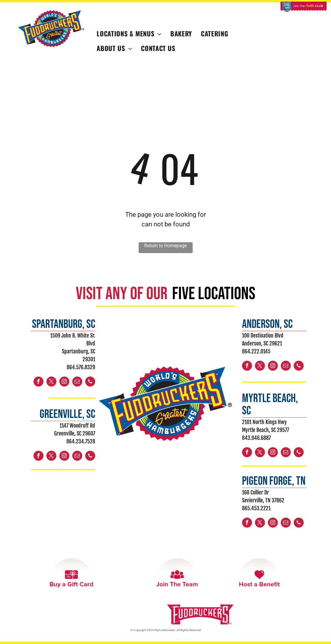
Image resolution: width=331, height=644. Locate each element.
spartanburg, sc (64, 324)
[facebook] (38, 382)
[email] (77, 382)
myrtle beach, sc (270, 405)
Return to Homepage (165, 246)
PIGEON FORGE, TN (274, 481)
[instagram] (64, 382)
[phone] (90, 382)
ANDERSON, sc (267, 324)
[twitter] (51, 382)
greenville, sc (67, 414)
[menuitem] (129, 34)
